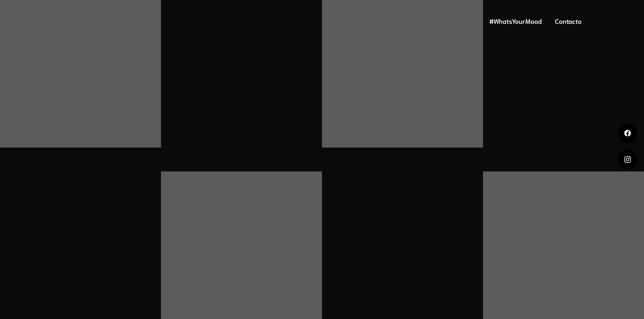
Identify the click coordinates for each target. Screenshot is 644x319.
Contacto (568, 21)
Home (378, 21)
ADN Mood (415, 21)
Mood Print (460, 21)
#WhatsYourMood (515, 21)
